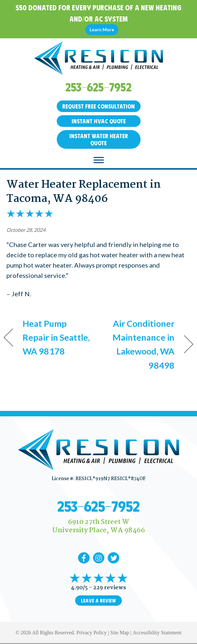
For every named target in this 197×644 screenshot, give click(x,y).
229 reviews (110, 588)
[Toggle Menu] (99, 160)
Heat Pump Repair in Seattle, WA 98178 (56, 337)
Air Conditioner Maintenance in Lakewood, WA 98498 (139, 344)
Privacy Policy (92, 633)
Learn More (102, 29)
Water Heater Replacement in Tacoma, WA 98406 (84, 192)
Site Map (120, 633)
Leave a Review (98, 601)
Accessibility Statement (157, 633)
